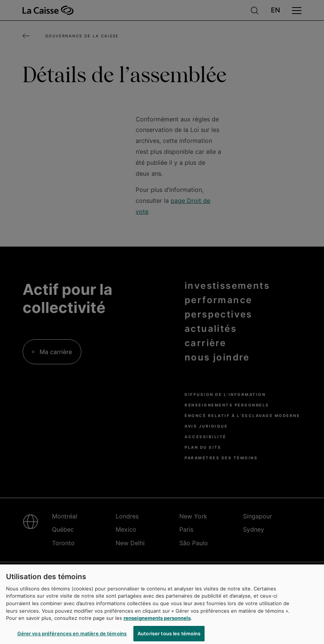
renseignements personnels (157, 623)
